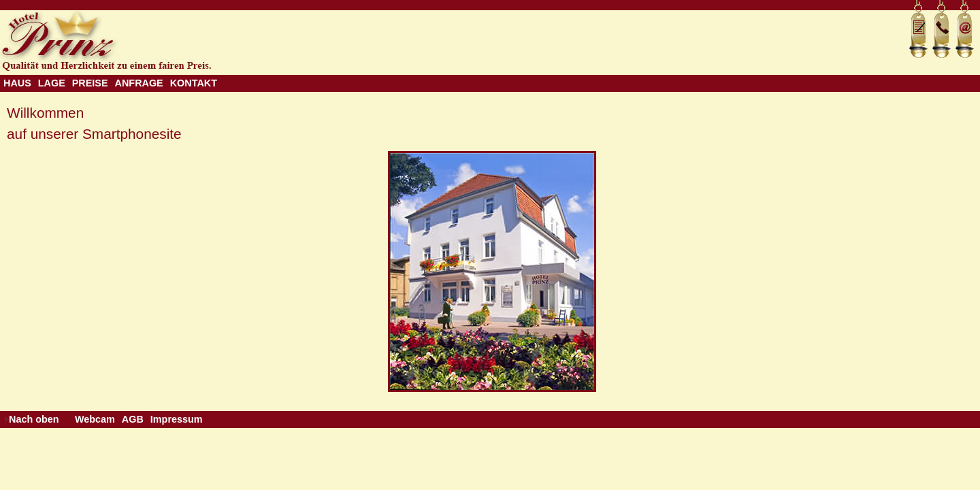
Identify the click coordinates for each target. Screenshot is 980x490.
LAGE (52, 83)
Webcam (95, 419)
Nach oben (34, 419)
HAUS (17, 83)
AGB (133, 419)
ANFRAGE (139, 83)
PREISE (90, 83)
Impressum (177, 419)
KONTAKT (194, 83)
